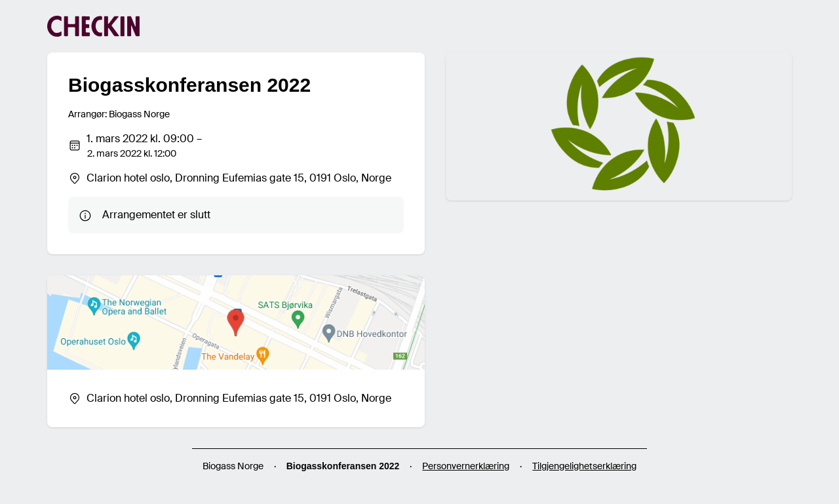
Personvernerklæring (466, 466)
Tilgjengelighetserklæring (584, 466)
